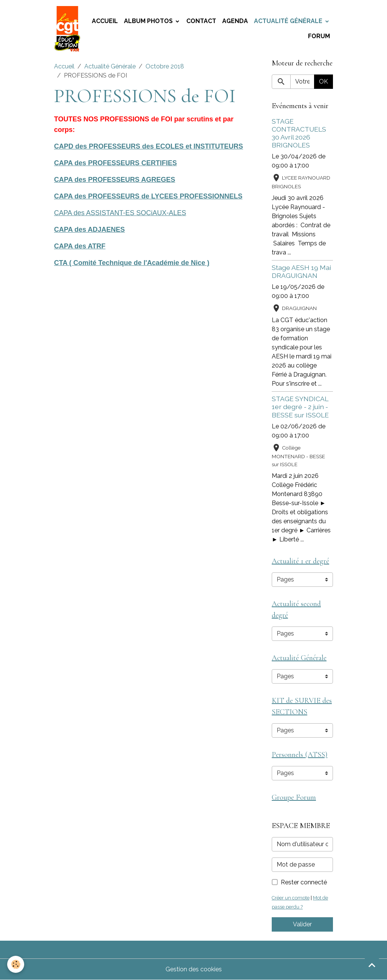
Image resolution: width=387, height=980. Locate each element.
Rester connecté (304, 882)
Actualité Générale (289, 21)
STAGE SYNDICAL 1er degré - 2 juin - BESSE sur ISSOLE (300, 407)
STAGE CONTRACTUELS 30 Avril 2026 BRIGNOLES (299, 133)
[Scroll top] (372, 965)
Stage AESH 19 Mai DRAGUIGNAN (301, 271)
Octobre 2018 (165, 66)
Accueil (105, 21)
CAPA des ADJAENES (89, 229)
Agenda (235, 21)
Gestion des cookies (194, 969)
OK (324, 81)
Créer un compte (291, 898)
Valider (302, 924)
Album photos (149, 21)
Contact (201, 21)
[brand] (67, 29)
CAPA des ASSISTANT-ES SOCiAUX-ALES (120, 213)
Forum (319, 36)
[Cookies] (16, 964)
